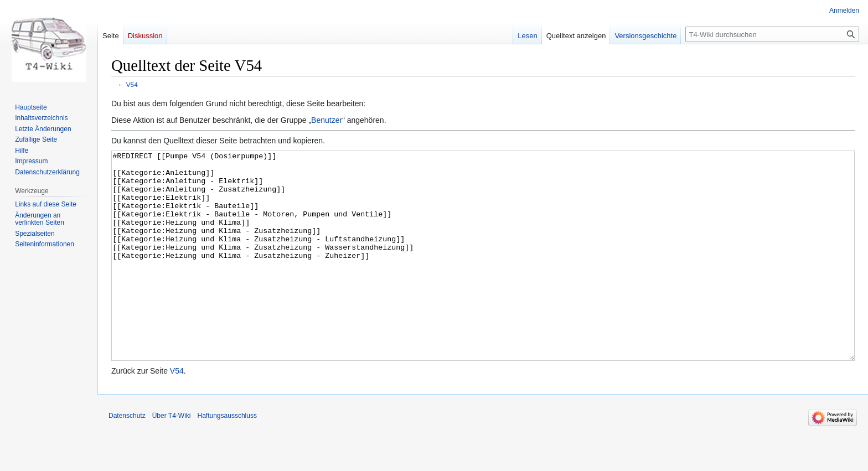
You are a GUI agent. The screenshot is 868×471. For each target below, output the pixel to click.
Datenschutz (127, 457)
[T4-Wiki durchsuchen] (772, 34)
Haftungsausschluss (227, 457)
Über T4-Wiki (172, 457)
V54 (132, 84)
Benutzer (327, 120)
